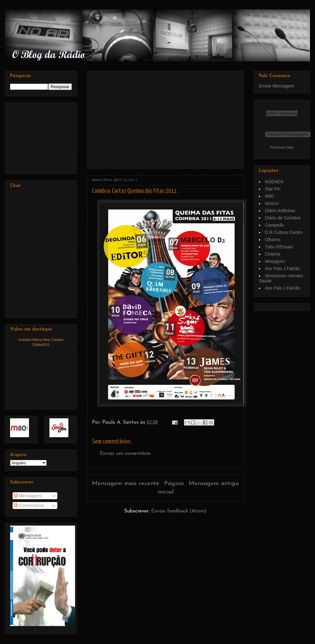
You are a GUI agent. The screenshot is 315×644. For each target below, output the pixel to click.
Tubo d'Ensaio (279, 247)
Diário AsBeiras (280, 211)
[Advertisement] (145, 117)
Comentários (29, 506)
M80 (269, 196)
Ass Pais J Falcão (282, 268)
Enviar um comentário (125, 454)
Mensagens (28, 496)
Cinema (272, 254)
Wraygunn (275, 261)
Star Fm (273, 189)
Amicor (272, 203)
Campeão (275, 225)
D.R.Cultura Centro (284, 232)
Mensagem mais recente (126, 484)
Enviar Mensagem (277, 86)
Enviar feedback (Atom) (179, 511)
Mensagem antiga (214, 484)
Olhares (273, 240)
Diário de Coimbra (283, 218)
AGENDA (274, 182)
